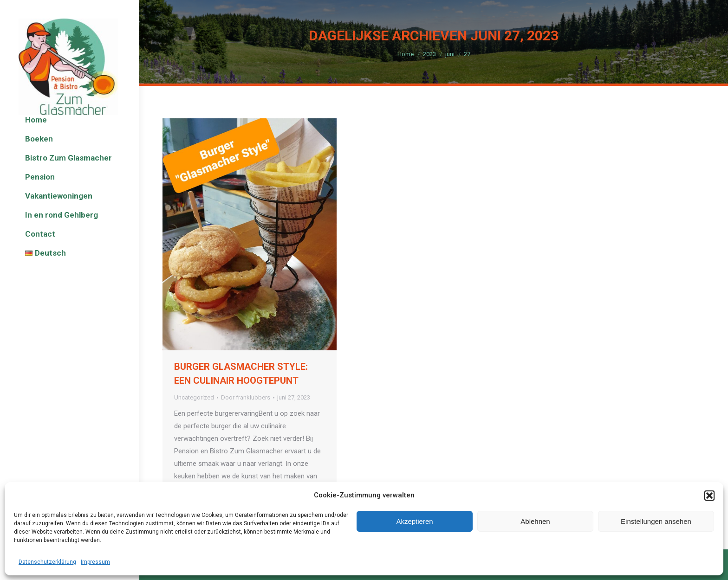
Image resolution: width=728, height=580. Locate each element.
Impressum (95, 562)
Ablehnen (535, 521)
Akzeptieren (414, 521)
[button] (709, 496)
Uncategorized (194, 397)
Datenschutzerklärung (47, 562)
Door (246, 397)
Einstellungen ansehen (656, 521)
